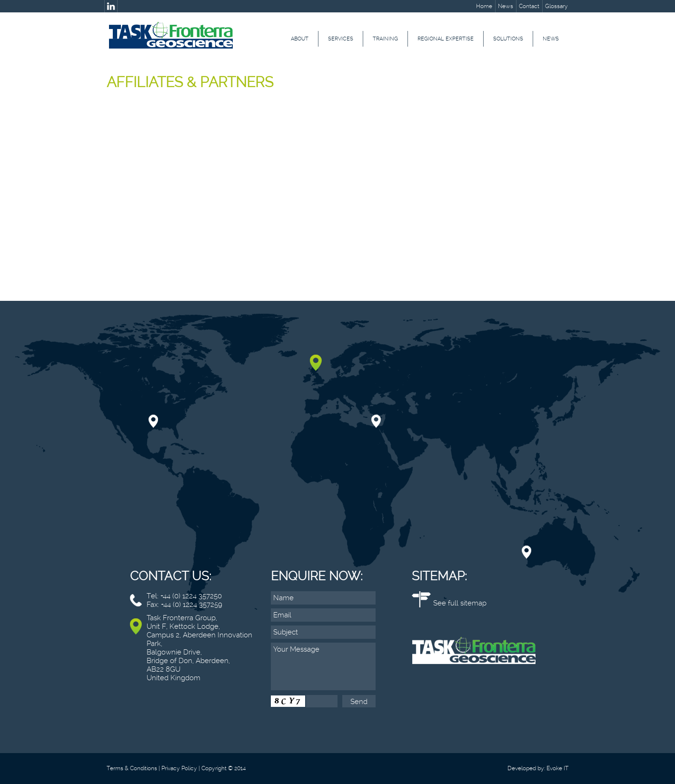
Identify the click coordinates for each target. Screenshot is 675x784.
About (300, 39)
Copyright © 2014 (223, 768)
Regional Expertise (446, 39)
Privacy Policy (179, 768)
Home (484, 6)
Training (385, 39)
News (506, 6)
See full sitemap (460, 603)
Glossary (556, 6)
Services (341, 39)
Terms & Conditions (132, 768)
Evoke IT (557, 768)
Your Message (323, 666)
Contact (529, 6)
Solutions (508, 39)
